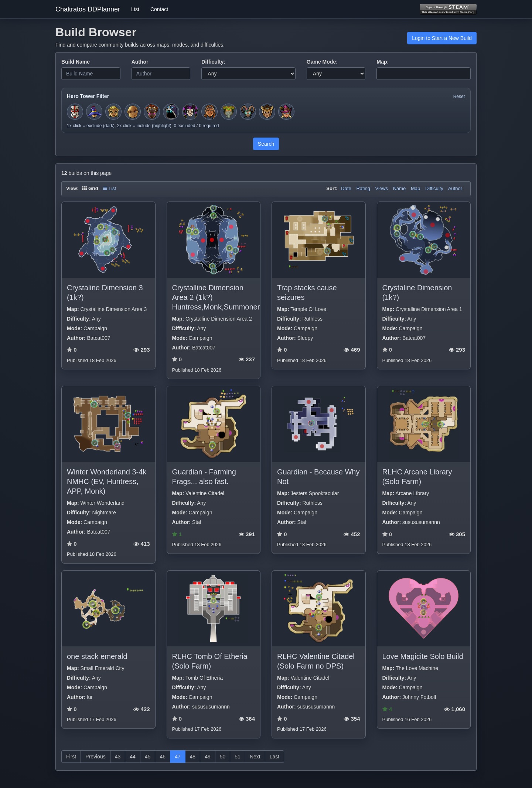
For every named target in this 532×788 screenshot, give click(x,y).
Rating (363, 188)
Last (274, 757)
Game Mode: (322, 62)
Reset (459, 97)
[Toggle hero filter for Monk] (133, 112)
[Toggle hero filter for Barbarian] (209, 112)
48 (193, 757)
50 (223, 757)
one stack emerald (97, 656)
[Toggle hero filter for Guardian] (267, 112)
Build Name (76, 62)
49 (208, 757)
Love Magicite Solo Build (423, 656)
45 (148, 757)
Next (255, 757)
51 (238, 757)
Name (400, 188)
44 (133, 757)
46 (163, 757)
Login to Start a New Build (442, 38)
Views (382, 188)
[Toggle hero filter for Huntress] (113, 112)
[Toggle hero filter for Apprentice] (94, 112)
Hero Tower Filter (88, 96)
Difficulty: (213, 62)
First (71, 757)
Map (415, 188)
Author (140, 62)
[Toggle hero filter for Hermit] (229, 112)
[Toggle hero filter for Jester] (190, 112)
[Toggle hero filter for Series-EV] (152, 112)
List (135, 9)
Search (266, 144)
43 (118, 757)
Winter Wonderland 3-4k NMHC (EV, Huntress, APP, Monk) (107, 481)
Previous (95, 757)
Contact (159, 9)
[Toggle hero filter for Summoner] (171, 112)
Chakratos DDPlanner (88, 9)
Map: (383, 62)
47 (178, 757)
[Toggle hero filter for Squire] (75, 112)
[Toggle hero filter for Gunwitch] (286, 112)
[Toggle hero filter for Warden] (248, 112)
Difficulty (434, 188)
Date (346, 188)
